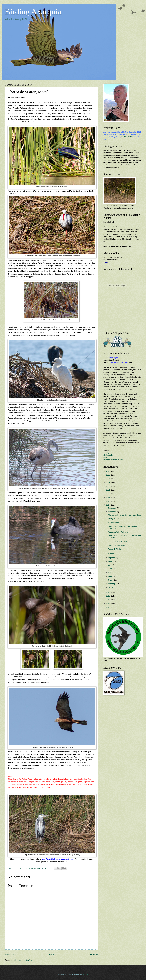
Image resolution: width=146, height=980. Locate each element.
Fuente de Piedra (114, 549)
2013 (108, 603)
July (110, 565)
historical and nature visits (113, 460)
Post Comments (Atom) (24, 960)
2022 (108, 486)
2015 (108, 596)
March (111, 580)
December (112, 508)
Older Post (92, 955)
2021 (108, 490)
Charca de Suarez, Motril (117, 541)
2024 (108, 479)
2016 (108, 592)
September (113, 558)
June (110, 569)
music (106, 457)
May (110, 572)
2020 (108, 494)
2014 (108, 600)
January (111, 587)
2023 (108, 482)
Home (52, 955)
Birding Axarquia (33, 12)
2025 (108, 475)
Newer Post (11, 955)
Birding (106, 452)
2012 (108, 607)
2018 (108, 501)
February (112, 584)
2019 (108, 497)
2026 (108, 471)
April (110, 576)
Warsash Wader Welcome (118, 532)
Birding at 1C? (113, 519)
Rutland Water (113, 522)
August (111, 561)
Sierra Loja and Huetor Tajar (119, 545)
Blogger (85, 975)
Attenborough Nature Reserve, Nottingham (124, 515)
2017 (108, 505)
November (112, 512)
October (111, 554)
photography (108, 455)
